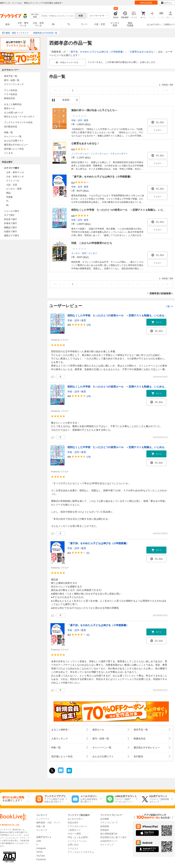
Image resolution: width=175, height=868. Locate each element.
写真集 (9, 197)
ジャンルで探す (12, 211)
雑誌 (8, 193)
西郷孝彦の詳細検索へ (161, 293)
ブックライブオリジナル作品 (18, 122)
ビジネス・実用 (14, 189)
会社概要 (105, 819)
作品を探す (73, 823)
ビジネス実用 (115, 24)
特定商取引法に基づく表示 (113, 837)
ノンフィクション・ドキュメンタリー (109, 153)
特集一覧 (8, 132)
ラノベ (84, 24)
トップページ (43, 819)
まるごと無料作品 (13, 104)
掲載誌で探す (11, 227)
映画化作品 (9, 98)
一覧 (169, 306)
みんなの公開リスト (14, 141)
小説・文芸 (100, 24)
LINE (39, 841)
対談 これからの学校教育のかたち (92, 243)
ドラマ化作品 (11, 94)
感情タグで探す (12, 236)
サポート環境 (74, 834)
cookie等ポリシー (109, 841)
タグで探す (9, 215)
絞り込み (35, 16)
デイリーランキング (14, 84)
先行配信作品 (11, 127)
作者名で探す (11, 223)
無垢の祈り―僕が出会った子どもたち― (94, 110)
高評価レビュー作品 (14, 149)
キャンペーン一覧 (13, 136)
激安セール (9, 108)
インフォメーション (77, 841)
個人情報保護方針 (109, 834)
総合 (8, 24)
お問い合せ (73, 845)
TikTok (39, 852)
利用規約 (105, 830)
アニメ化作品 (11, 90)
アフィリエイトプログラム (81, 852)
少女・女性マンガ (38, 24)
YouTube (41, 856)
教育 (86, 120)
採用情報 (105, 826)
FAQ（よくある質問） (79, 837)
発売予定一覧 (11, 76)
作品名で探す (11, 219)
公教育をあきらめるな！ (143, 52)
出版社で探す (11, 232)
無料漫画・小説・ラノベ (48, 823)
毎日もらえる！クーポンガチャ (19, 117)
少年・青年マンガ (23, 24)
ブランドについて (109, 823)
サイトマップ (107, 845)
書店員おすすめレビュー (16, 145)
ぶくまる (8, 153)
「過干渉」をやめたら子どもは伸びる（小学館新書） (97, 52)
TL (69, 24)
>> (167, 90)
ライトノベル (13, 181)
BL (54, 24)
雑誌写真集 (130, 24)
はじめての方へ (154, 24)
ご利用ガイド (169, 24)
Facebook (41, 859)
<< (56, 90)
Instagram (41, 848)
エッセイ (93, 253)
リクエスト (73, 848)
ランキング (42, 830)
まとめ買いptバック (14, 113)
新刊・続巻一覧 (12, 80)
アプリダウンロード (77, 826)
